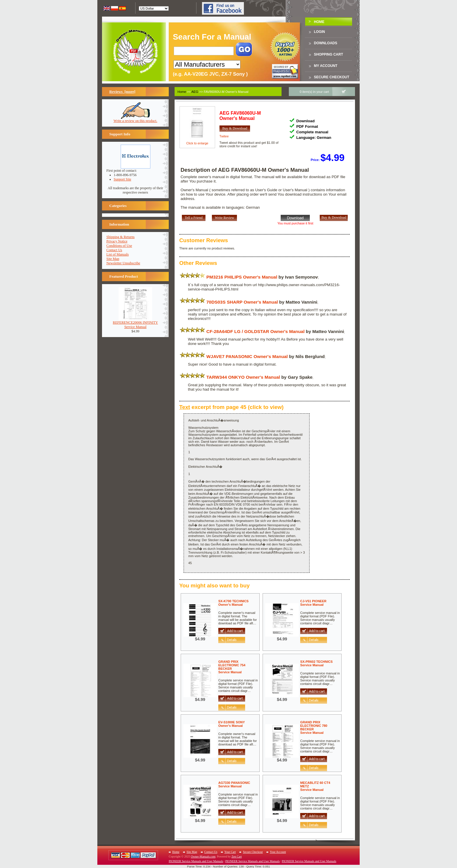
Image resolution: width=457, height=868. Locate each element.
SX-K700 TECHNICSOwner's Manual (233, 603)
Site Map (113, 259)
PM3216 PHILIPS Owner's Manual (242, 277)
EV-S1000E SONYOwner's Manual (232, 724)
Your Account (278, 852)
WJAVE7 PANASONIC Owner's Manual (247, 356)
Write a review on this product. (136, 119)
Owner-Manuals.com (203, 857)
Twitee (224, 136)
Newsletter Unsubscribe (123, 263)
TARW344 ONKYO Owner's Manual (243, 377)
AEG (195, 92)
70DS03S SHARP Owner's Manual (242, 302)
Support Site (122, 179)
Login (319, 32)
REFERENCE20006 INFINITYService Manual (135, 323)
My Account (326, 66)
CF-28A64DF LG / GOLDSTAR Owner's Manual (255, 331)
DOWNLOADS (326, 43)
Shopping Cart (328, 54)
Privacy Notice (117, 241)
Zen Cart (237, 857)
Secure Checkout (332, 77)
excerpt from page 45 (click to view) (231, 407)
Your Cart (230, 852)
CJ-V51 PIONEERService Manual (313, 603)
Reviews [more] (122, 92)
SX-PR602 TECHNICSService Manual (316, 663)
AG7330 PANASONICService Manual (234, 784)
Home (319, 22)
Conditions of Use (119, 246)
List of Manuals (118, 254)
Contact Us (114, 250)
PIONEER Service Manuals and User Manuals (196, 861)
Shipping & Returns (121, 237)
